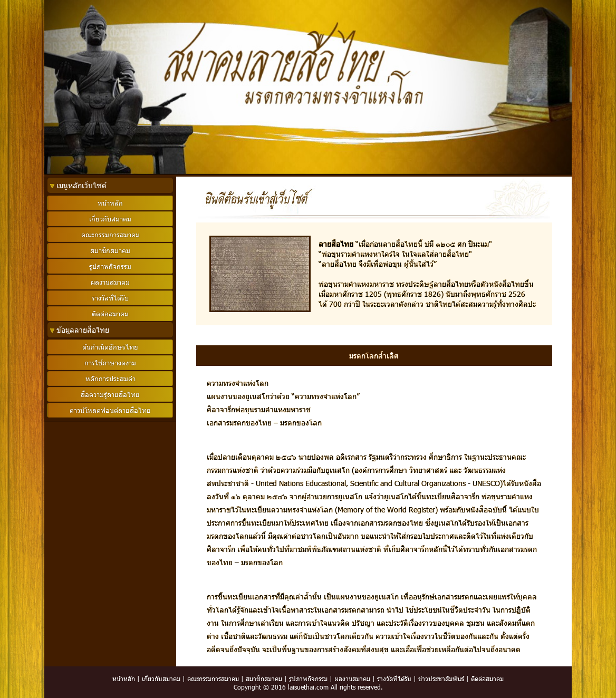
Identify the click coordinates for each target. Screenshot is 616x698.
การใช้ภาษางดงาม (110, 363)
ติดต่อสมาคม (487, 678)
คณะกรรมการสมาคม (213, 678)
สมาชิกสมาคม (264, 678)
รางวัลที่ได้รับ (394, 678)
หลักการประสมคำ (110, 379)
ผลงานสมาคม (352, 678)
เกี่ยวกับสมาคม (161, 678)
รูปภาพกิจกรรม (308, 678)
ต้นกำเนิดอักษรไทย (110, 347)
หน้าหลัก (124, 678)
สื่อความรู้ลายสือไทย (110, 394)
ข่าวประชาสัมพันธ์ (441, 678)
